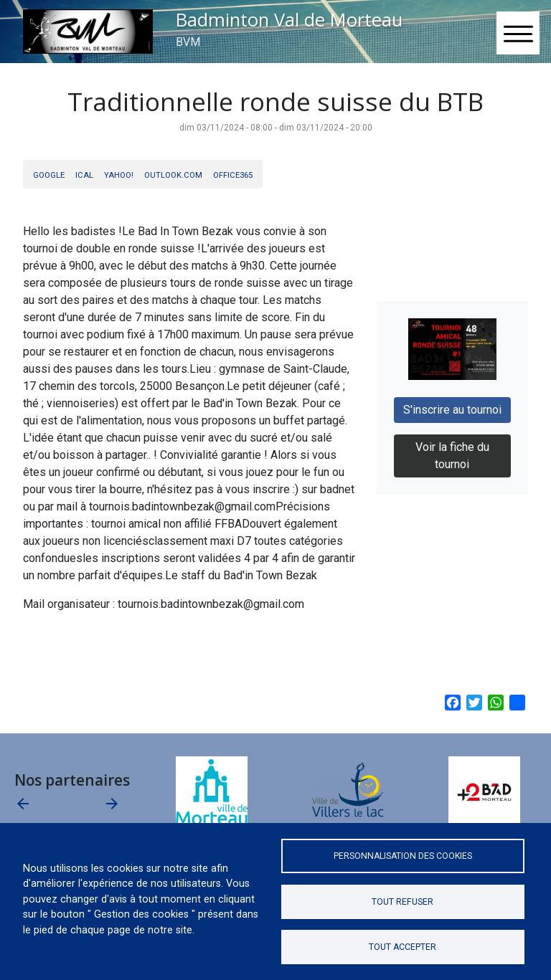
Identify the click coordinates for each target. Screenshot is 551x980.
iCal (84, 175)
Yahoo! (119, 175)
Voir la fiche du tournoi (452, 456)
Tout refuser (402, 902)
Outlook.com (173, 175)
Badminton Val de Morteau (289, 20)
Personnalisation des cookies (403, 856)
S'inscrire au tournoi (452, 410)
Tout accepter (402, 947)
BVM (188, 42)
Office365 (233, 175)
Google (49, 175)
